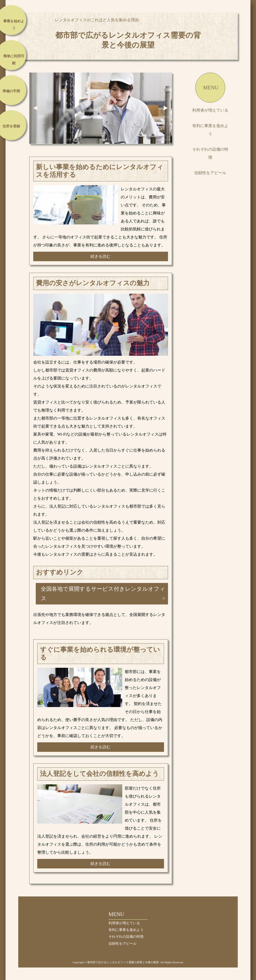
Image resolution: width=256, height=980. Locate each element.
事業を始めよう (14, 25)
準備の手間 (11, 91)
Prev (35, 108)
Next (166, 108)
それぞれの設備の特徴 (210, 153)
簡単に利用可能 (14, 60)
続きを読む (100, 256)
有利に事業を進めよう (210, 130)
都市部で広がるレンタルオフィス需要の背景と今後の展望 (128, 40)
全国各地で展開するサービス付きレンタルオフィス (103, 594)
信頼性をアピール (210, 173)
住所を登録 (11, 126)
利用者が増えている (210, 110)
